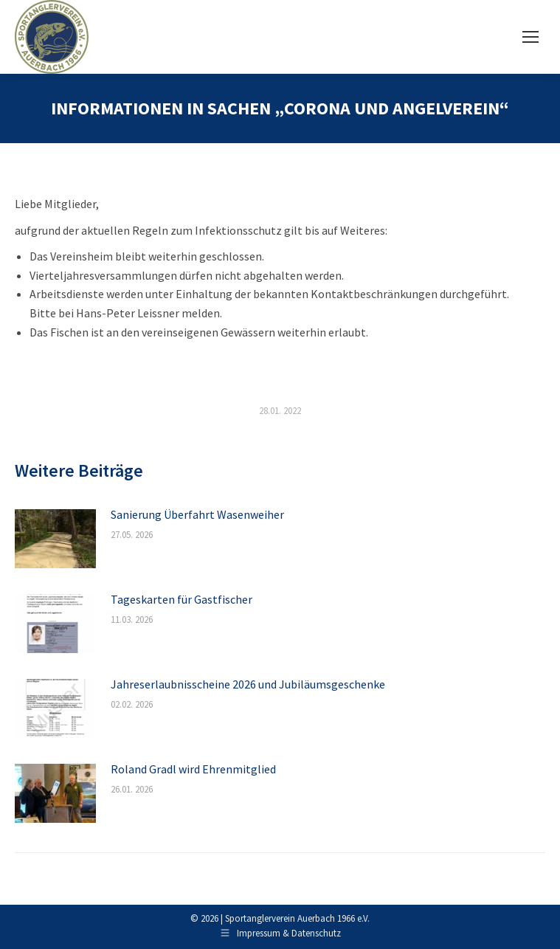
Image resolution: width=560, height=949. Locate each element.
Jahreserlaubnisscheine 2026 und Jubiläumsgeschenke (248, 684)
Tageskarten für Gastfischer (182, 599)
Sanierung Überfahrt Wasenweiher (197, 514)
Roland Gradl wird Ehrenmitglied (193, 769)
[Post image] (55, 539)
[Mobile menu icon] (530, 37)
